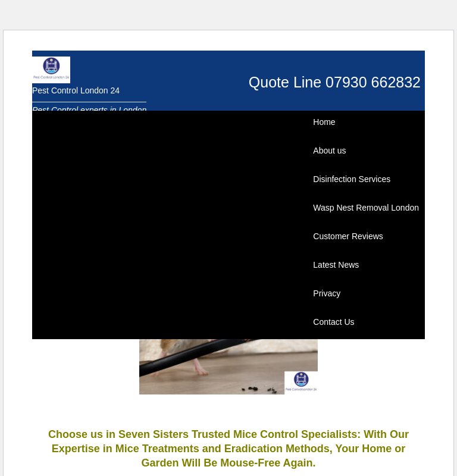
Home (324, 122)
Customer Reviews (348, 236)
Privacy (327, 293)
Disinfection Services (352, 179)
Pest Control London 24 (76, 90)
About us (329, 151)
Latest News (336, 265)
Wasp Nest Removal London (366, 208)
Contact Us (334, 322)
